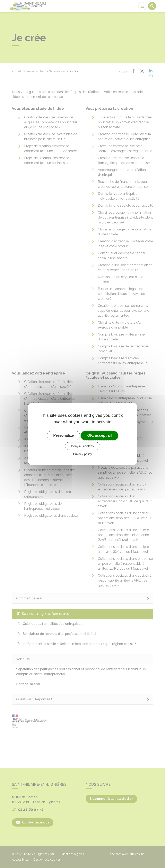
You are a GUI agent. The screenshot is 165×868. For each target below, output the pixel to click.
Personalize (63, 435)
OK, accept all (100, 435)
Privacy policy (82, 454)
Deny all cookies (82, 446)
